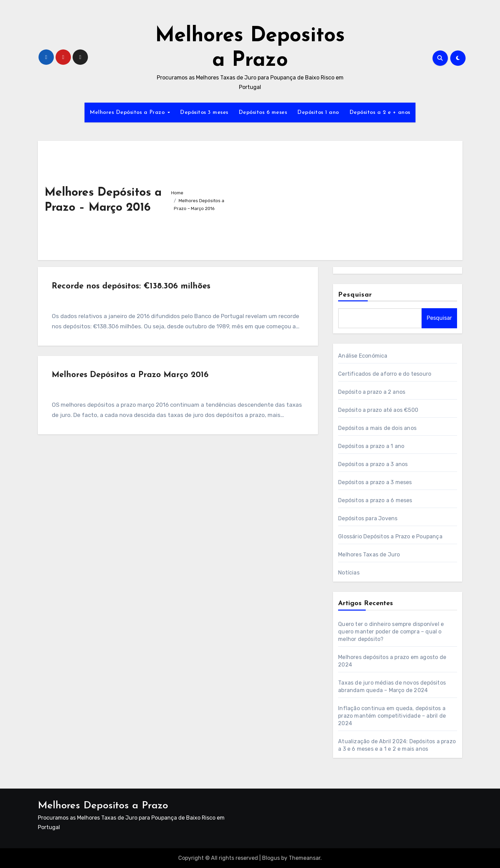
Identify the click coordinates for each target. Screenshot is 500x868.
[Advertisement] (343, 199)
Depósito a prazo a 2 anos (372, 392)
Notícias (349, 573)
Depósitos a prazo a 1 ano (371, 446)
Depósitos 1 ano (318, 113)
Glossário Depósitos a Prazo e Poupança (390, 536)
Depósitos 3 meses (204, 113)
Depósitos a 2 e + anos (380, 113)
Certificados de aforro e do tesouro (385, 374)
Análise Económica (363, 356)
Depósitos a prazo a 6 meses (375, 500)
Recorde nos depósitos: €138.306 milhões (132, 287)
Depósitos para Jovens (368, 518)
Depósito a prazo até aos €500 (378, 410)
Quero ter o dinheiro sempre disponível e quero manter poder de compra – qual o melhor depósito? (391, 632)
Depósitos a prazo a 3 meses (375, 482)
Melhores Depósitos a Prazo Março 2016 (132, 379)
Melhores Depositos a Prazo (103, 806)
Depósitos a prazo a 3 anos (373, 464)
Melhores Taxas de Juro (369, 555)
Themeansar (305, 858)
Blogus (271, 858)
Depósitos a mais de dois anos (377, 428)
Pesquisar (355, 295)
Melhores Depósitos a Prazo (128, 113)
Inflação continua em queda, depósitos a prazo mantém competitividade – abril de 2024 (392, 716)
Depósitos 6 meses (263, 113)
